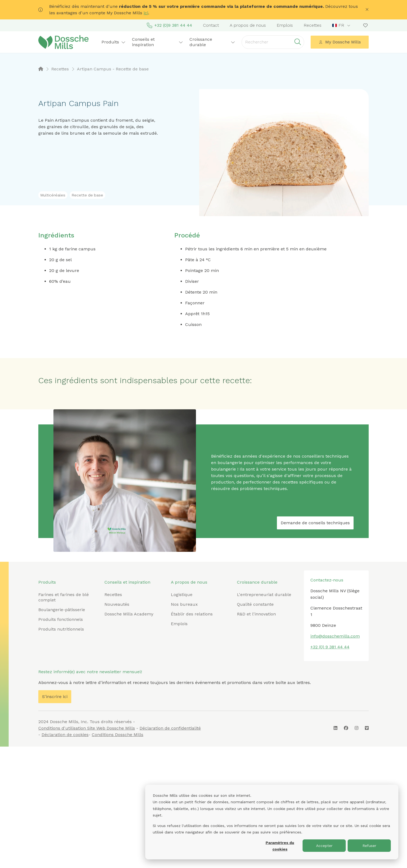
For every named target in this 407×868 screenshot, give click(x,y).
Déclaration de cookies (65, 735)
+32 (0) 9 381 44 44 (330, 647)
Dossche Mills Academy (129, 614)
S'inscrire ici (55, 697)
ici (146, 13)
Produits (113, 42)
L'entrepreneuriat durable (264, 595)
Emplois (285, 25)
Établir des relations (192, 614)
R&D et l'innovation (256, 614)
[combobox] (342, 25)
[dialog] (272, 822)
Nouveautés (117, 604)
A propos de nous (248, 25)
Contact (211, 25)
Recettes (313, 25)
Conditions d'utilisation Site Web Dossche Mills (87, 728)
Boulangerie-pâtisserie (62, 610)
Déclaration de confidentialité (170, 728)
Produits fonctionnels (61, 619)
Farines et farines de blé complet (64, 597)
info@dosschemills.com (335, 636)
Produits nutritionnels (61, 629)
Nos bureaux (184, 604)
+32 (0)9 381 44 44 (169, 25)
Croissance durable (212, 42)
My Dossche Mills (340, 42)
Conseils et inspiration (157, 42)
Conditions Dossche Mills (118, 735)
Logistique (182, 595)
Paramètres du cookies (280, 846)
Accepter (324, 846)
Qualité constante (255, 604)
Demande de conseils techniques (315, 523)
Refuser (369, 846)
